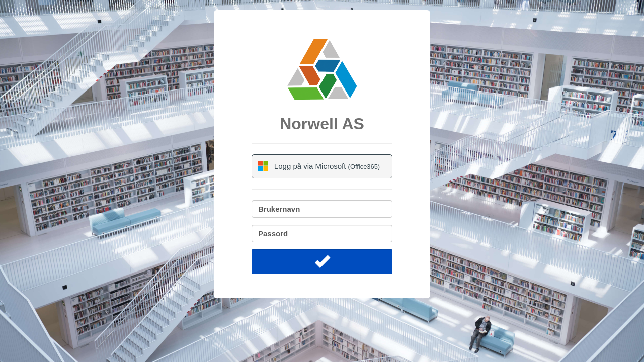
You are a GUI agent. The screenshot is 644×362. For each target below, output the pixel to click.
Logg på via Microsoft (319, 166)
